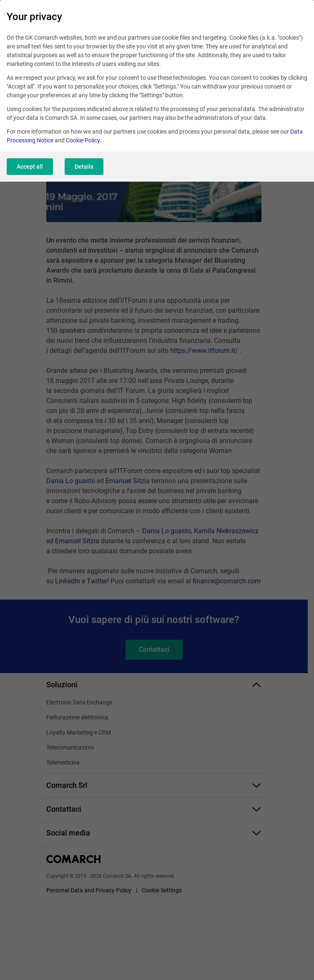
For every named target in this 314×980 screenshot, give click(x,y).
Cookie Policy (83, 140)
